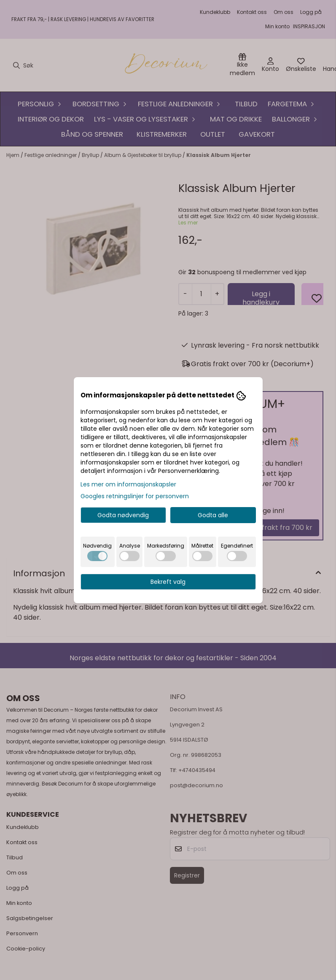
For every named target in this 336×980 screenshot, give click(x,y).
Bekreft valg (168, 582)
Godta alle (213, 515)
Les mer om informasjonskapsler (128, 484)
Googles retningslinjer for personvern (135, 496)
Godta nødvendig (123, 515)
